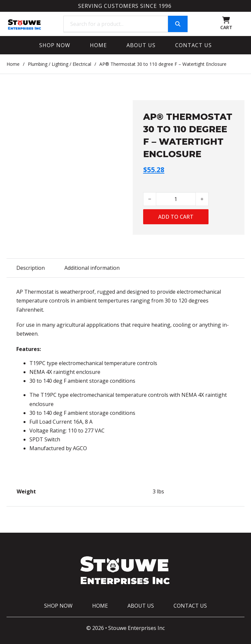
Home (98, 45)
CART (226, 27)
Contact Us (193, 45)
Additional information (92, 268)
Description (31, 268)
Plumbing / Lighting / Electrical (59, 64)
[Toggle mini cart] (226, 20)
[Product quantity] (176, 199)
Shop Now (55, 45)
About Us (141, 45)
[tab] (31, 268)
